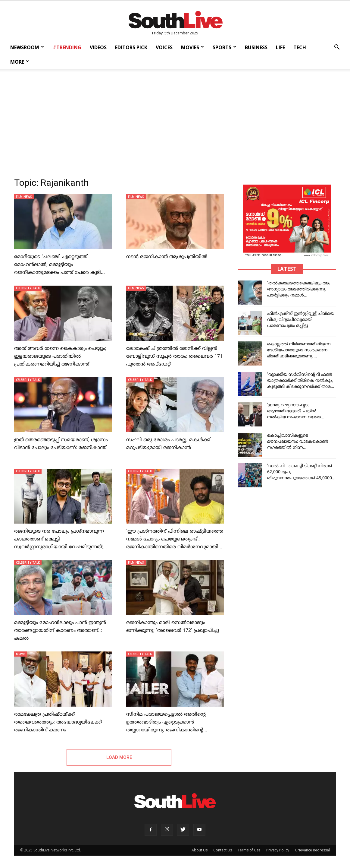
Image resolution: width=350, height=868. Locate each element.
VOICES (164, 47)
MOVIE (21, 654)
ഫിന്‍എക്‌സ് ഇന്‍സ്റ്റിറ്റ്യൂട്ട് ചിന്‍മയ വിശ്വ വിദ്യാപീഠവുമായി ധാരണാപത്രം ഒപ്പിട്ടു (301, 320)
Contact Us (223, 850)
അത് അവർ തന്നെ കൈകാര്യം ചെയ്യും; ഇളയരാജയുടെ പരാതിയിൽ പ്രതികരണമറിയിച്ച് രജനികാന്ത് (60, 356)
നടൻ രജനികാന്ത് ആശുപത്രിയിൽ (167, 257)
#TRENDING (67, 47)
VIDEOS (98, 47)
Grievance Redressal (312, 850)
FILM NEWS (24, 197)
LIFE (280, 47)
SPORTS (224, 47)
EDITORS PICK (131, 47)
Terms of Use (249, 850)
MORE (20, 62)
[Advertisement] (175, 121)
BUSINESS (256, 47)
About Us (200, 850)
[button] (337, 48)
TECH (300, 47)
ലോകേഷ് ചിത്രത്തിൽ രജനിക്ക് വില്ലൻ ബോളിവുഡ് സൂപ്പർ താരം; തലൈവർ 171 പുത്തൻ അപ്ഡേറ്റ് (174, 356)
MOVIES (192, 47)
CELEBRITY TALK (28, 288)
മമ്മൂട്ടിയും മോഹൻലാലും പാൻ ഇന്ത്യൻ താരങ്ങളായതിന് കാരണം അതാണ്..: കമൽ (60, 631)
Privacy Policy (278, 850)
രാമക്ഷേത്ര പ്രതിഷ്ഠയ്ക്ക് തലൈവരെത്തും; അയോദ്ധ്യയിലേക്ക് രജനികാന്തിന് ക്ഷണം (58, 722)
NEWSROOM (27, 47)
